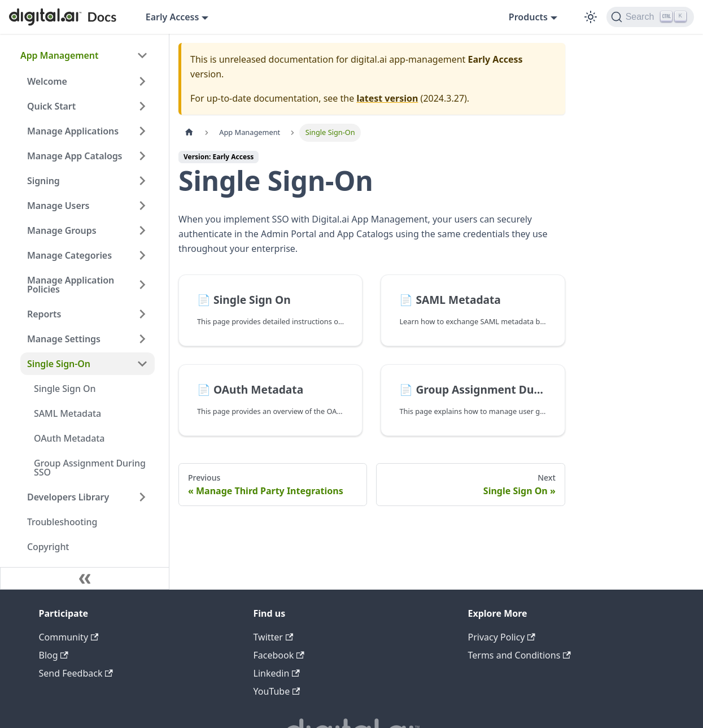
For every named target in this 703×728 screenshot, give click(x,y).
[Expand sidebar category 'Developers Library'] (142, 497)
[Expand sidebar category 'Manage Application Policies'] (142, 285)
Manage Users (58, 206)
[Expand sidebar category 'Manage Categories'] (142, 255)
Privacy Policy (502, 637)
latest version (387, 98)
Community (69, 637)
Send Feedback (76, 673)
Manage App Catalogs (75, 156)
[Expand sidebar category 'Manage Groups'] (142, 230)
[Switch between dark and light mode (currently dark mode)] (591, 17)
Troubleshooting (62, 522)
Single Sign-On (59, 364)
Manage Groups (62, 230)
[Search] (650, 17)
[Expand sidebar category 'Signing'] (142, 181)
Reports (44, 314)
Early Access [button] (173, 17)
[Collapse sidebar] (85, 578)
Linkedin (277, 673)
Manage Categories (69, 255)
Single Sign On (65, 389)
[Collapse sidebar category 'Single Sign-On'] (142, 364)
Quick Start (51, 106)
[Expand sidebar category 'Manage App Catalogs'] (142, 156)
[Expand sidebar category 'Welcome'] (142, 81)
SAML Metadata (67, 413)
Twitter (274, 637)
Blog (54, 655)
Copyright (48, 547)
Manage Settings (64, 339)
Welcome (47, 81)
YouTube (277, 691)
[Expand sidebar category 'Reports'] (142, 314)
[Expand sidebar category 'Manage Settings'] (142, 339)
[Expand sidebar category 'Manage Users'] (142, 206)
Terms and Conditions (519, 655)
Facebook (279, 655)
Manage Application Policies (71, 285)
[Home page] (189, 132)
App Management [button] (59, 55)
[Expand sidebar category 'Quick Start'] (142, 106)
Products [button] (528, 17)
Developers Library (68, 497)
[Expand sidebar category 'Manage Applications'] (142, 131)
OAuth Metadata (69, 438)
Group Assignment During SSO (90, 468)
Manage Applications (73, 131)
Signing (43, 181)
